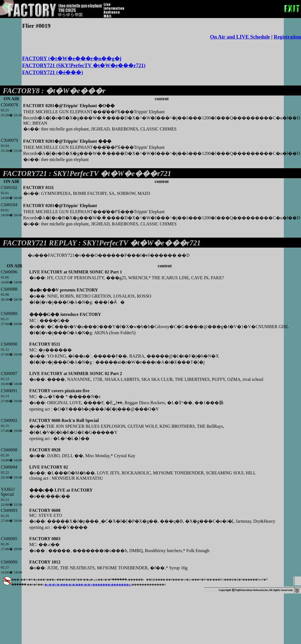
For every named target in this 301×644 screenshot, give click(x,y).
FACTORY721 (25, 173)
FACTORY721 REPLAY (40, 243)
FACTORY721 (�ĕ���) (53, 72)
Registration (287, 37)
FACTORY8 (21, 91)
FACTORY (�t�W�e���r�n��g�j (72, 58)
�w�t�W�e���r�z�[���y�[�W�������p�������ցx (88, 585)
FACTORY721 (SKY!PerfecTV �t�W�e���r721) (84, 65)
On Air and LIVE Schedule (240, 37)
